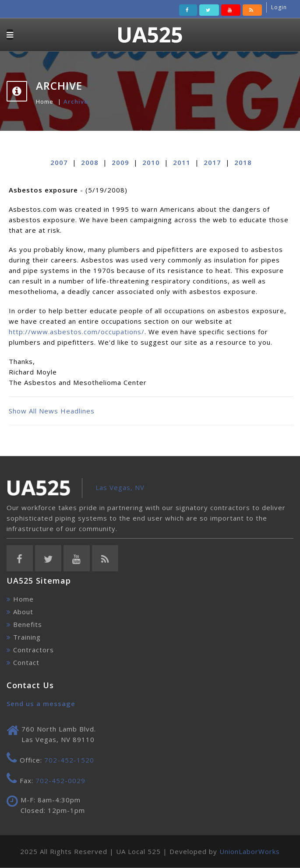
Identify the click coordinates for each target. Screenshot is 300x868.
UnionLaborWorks (250, 851)
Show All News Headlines (52, 411)
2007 (59, 162)
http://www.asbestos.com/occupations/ (77, 332)
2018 (243, 162)
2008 (90, 162)
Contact (26, 662)
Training (27, 637)
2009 (120, 162)
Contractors (34, 650)
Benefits (28, 624)
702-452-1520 (69, 760)
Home (45, 101)
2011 (182, 162)
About (23, 612)
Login (279, 7)
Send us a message (41, 703)
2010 (151, 162)
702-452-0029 (60, 780)
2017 (212, 162)
